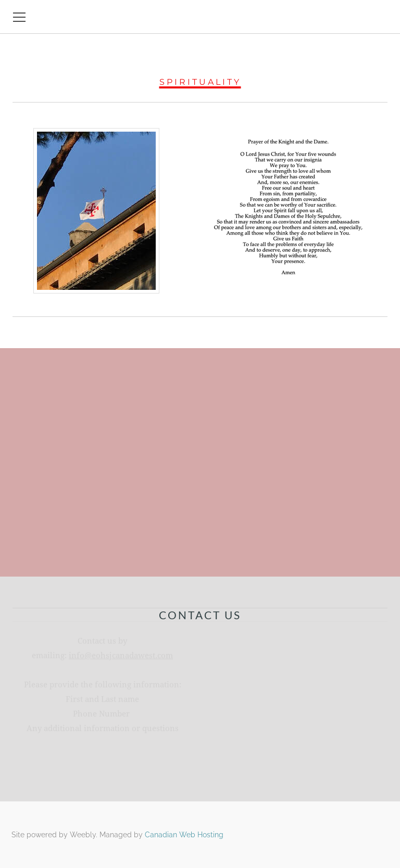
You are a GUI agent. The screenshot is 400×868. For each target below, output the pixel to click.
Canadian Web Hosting (184, 835)
